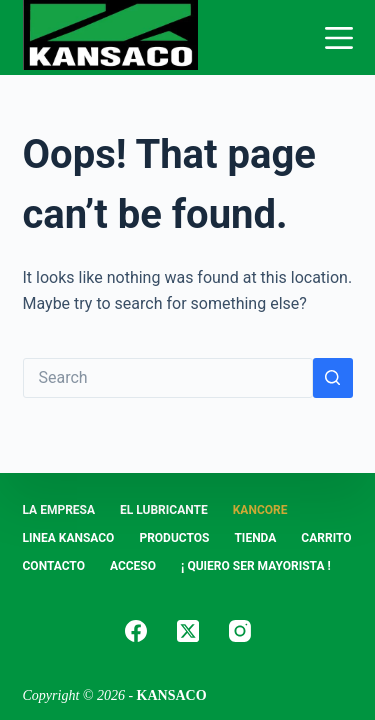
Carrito (326, 538)
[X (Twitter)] (188, 631)
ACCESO (133, 566)
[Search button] (333, 378)
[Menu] (339, 38)
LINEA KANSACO (69, 538)
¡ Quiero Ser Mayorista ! (256, 566)
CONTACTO (54, 566)
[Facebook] (136, 631)
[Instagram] (240, 631)
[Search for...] (168, 378)
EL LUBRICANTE (164, 510)
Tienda (255, 538)
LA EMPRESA (59, 510)
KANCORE (260, 510)
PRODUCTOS (174, 538)
